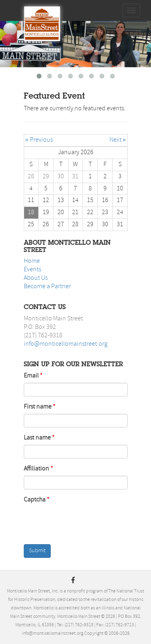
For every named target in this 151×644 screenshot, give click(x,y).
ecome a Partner (49, 287)
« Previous (39, 140)
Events (32, 270)
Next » (118, 140)
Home (32, 261)
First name (38, 407)
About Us (36, 278)
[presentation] (76, 522)
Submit (37, 551)
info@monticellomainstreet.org (66, 344)
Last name (37, 438)
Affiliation (36, 469)
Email (31, 376)
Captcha (35, 500)
